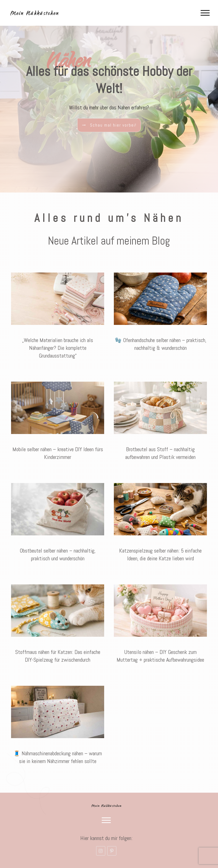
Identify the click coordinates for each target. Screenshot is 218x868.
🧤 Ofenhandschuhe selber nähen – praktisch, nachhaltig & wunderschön (160, 315)
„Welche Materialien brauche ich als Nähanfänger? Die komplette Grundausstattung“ (58, 315)
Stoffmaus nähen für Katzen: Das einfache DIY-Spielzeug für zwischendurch (58, 623)
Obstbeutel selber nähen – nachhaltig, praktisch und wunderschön (58, 522)
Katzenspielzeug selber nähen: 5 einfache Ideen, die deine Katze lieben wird (160, 522)
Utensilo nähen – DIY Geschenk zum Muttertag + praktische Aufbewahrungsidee (160, 623)
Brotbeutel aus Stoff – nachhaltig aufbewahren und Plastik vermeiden (160, 421)
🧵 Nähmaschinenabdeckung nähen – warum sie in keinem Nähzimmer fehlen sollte (58, 725)
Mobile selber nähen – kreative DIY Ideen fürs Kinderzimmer (58, 421)
